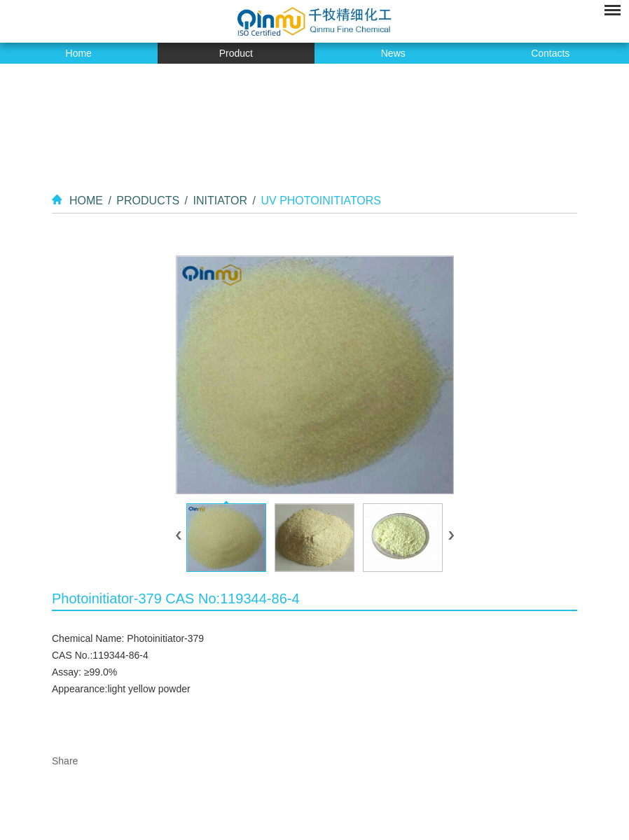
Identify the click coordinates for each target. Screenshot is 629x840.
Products (148, 201)
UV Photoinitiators (321, 201)
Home (79, 53)
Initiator (220, 201)
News (393, 53)
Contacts (550, 53)
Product (236, 53)
